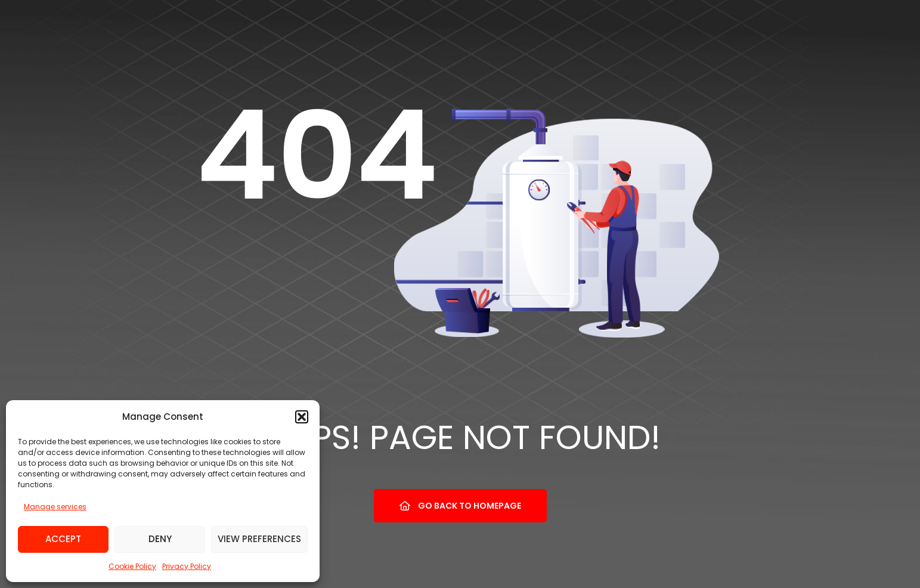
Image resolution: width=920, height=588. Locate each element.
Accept (63, 539)
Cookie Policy (132, 566)
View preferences (259, 539)
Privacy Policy (187, 566)
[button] (302, 417)
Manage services (55, 507)
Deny (160, 539)
